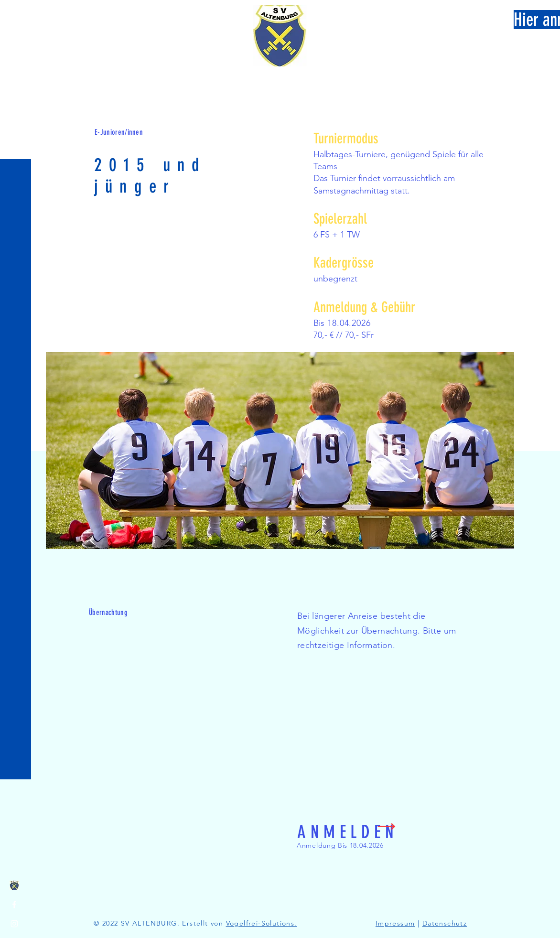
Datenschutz (445, 923)
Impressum (395, 923)
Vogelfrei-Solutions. (262, 923)
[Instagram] (14, 924)
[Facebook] (14, 905)
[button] (16, 14)
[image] (14, 885)
